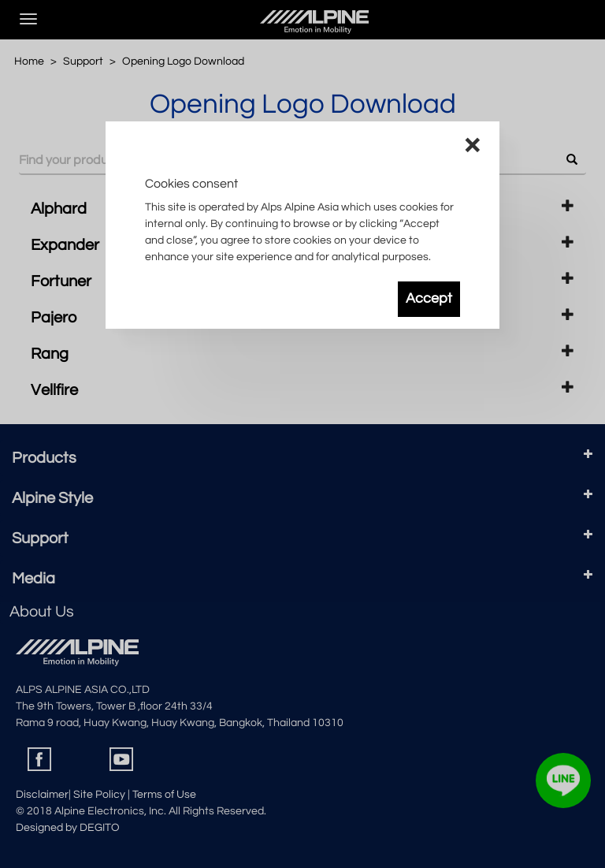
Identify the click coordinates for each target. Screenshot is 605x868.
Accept (429, 299)
